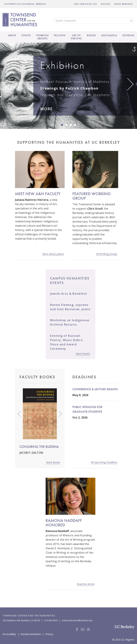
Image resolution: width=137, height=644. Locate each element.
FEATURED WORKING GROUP (92, 196)
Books (92, 35)
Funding (128, 35)
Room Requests (124, 4)
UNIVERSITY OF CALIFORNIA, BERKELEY (25, 4)
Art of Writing (76, 37)
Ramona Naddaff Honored (64, 523)
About (12, 35)
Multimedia (109, 35)
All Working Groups (107, 254)
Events (26, 35)
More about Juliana (53, 254)
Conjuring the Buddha (39, 447)
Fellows (60, 35)
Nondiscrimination (31, 634)
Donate (106, 4)
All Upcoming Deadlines (104, 462)
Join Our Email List (85, 4)
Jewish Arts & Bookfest (69, 294)
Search (131, 20)
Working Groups (42, 37)
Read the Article (86, 584)
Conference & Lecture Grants (95, 389)
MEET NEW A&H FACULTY (38, 194)
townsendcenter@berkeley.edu (77, 620)
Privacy (49, 634)
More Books (53, 462)
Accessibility (9, 634)
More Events (83, 354)
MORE (47, 109)
